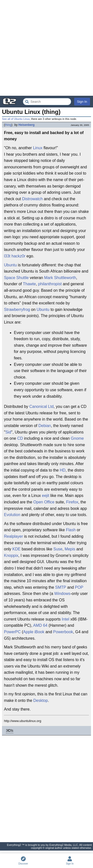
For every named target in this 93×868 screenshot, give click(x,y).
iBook (39, 632)
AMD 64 (40, 625)
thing (8, 125)
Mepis (70, 549)
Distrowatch (32, 199)
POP (79, 587)
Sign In (82, 102)
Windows (62, 594)
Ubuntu (10, 265)
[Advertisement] (46, 48)
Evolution (12, 515)
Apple (28, 632)
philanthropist (50, 284)
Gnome (77, 438)
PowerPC (12, 632)
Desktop (41, 700)
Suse (58, 549)
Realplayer (13, 536)
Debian (45, 426)
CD (20, 438)
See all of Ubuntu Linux (16, 119)
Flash (71, 530)
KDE (16, 549)
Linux (38, 148)
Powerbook (63, 632)
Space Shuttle (16, 278)
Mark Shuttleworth (60, 278)
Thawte (29, 284)
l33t (7, 256)
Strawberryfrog (17, 310)
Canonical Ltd (41, 407)
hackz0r (18, 256)
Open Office (44, 502)
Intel (65, 619)
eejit (46, 496)
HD (63, 470)
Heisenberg (26, 125)
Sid (8, 432)
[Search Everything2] (47, 102)
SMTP (61, 587)
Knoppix (11, 555)
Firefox (72, 502)
